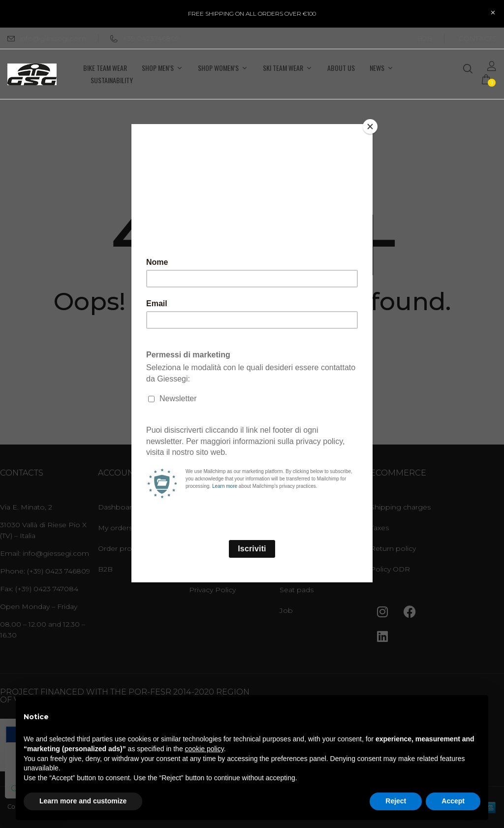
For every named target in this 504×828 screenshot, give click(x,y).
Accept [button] (453, 801)
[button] (489, 80)
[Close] (370, 127)
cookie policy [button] (205, 749)
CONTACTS (478, 38)
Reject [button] (396, 801)
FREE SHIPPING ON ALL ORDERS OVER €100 (252, 14)
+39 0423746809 (145, 38)
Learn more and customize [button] (83, 801)
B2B (425, 38)
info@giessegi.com (53, 38)
